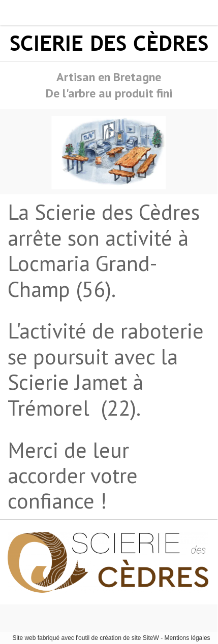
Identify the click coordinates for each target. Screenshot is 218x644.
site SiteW (145, 638)
